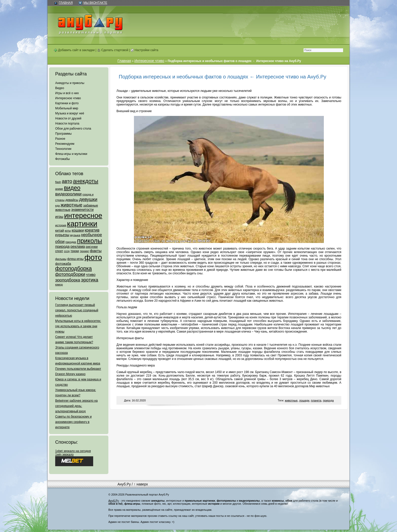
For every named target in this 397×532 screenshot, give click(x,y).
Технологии (63, 149)
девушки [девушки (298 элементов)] (88, 199)
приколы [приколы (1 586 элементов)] (90, 241)
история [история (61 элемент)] (61, 225)
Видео (60, 88)
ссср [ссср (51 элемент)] (67, 251)
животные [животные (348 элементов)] (71, 205)
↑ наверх (141, 484)
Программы (63, 134)
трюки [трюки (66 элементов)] (75, 251)
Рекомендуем (65, 144)
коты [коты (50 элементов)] (68, 231)
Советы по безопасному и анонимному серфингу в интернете (73, 422)
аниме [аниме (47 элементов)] (59, 189)
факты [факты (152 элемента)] (96, 251)
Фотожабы (63, 159)
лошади (304, 400)
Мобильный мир (67, 108)
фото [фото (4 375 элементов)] (93, 257)
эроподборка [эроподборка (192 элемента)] (68, 280)
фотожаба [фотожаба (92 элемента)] (63, 264)
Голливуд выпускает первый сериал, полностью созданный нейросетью (77, 310)
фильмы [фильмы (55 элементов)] (61, 259)
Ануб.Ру (124, 484)
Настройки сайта (144, 50)
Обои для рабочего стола (73, 129)
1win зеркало (64, 455)
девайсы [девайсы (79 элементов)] (72, 200)
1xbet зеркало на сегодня (73, 451)
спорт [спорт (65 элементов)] (59, 251)
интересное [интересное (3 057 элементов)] (83, 216)
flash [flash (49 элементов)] (58, 182)
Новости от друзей (68, 118)
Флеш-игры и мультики (71, 154)
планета (316, 400)
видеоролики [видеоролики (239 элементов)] (68, 194)
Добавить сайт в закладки (74, 50)
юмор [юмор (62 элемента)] (59, 284)
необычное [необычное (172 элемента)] (91, 235)
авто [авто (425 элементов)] (67, 181)
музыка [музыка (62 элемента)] (75, 235)
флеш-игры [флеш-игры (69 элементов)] (75, 259)
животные (291, 400)
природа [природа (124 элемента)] (62, 247)
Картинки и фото (67, 103)
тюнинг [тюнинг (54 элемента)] (84, 251)
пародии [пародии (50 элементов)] (71, 242)
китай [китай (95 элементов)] (60, 230)
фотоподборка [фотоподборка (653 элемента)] (74, 269)
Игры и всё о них (67, 93)
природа (328, 400)
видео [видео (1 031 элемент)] (72, 188)
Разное (60, 139)
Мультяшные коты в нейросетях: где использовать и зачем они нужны (78, 326)
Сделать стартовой (113, 50)
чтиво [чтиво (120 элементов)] (91, 275)
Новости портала (67, 124)
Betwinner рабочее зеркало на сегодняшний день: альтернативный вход (76, 406)
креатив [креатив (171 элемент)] (92, 230)
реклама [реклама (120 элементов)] (78, 247)
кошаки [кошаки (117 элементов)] (78, 230)
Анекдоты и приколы (70, 83)
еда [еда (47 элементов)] (57, 206)
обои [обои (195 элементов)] (60, 241)
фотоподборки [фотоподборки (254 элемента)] (70, 274)
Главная (66, 3)
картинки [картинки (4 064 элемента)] (82, 224)
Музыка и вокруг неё (70, 113)
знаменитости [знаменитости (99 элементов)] (82, 210)
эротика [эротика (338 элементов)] (90, 280)
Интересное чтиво (68, 98)
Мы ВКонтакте (95, 3)
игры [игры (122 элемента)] (59, 217)
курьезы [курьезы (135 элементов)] (62, 235)
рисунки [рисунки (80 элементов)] (92, 247)
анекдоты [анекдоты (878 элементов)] (86, 181)
